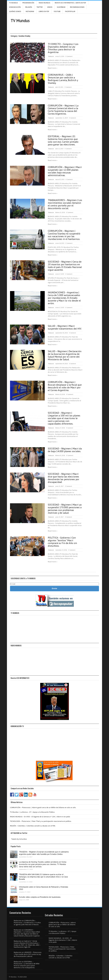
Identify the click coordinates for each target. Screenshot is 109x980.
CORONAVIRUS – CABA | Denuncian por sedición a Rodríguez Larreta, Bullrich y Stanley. (63, 79)
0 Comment (69, 56)
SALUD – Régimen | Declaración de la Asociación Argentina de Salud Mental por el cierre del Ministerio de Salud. (65, 355)
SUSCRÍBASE (61, 7)
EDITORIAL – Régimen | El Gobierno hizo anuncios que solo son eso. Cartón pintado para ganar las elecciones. (63, 140)
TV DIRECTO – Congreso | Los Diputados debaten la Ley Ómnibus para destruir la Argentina (63, 48)
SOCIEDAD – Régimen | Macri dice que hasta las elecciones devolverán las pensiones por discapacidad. (63, 478)
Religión (29, 7)
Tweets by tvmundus (19, 839)
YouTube (57, 11)
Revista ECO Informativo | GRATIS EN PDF (70, 3)
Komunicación (15, 7)
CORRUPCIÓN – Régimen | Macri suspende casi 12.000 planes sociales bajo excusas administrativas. (65, 171)
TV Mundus (14, 3)
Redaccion (51, 56)
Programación (28, 3)
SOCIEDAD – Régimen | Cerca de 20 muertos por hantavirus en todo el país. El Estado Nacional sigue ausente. (65, 266)
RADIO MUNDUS (44, 3)
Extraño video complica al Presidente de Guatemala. (40, 897)
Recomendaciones (77, 7)
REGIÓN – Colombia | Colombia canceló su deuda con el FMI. (33, 826)
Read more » (53, 68)
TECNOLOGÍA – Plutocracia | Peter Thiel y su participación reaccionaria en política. (41, 821)
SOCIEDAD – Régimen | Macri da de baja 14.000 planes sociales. (65, 450)
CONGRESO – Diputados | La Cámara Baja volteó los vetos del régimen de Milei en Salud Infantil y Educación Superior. (27, 933)
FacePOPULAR (70, 11)
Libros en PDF (44, 11)
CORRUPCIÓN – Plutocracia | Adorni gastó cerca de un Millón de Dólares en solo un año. (43, 807)
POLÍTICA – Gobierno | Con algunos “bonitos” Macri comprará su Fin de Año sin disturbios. (62, 542)
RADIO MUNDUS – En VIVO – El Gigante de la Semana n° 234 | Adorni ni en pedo (40, 817)
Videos (50, 7)
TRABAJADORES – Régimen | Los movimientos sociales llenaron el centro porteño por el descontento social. (65, 204)
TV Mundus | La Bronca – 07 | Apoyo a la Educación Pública (32, 812)
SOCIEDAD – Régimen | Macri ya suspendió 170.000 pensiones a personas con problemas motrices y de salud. (65, 509)
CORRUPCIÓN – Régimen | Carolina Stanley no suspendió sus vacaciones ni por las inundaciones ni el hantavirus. (64, 235)
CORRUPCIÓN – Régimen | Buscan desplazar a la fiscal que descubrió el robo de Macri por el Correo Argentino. (65, 386)
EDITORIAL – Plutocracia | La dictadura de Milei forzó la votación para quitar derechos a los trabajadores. (27, 965)
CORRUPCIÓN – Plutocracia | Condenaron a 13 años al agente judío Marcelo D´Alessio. (27, 923)
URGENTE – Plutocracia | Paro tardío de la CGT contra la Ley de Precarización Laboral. (28, 954)
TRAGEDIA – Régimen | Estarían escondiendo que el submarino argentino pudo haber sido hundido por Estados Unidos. (44, 853)
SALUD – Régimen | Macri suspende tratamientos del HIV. (65, 327)
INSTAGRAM (30, 11)
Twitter (40, 7)
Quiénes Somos (15, 11)
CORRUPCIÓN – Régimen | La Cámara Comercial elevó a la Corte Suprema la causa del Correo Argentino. (63, 110)
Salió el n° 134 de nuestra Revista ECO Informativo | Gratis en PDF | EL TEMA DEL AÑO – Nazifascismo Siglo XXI (27, 944)
